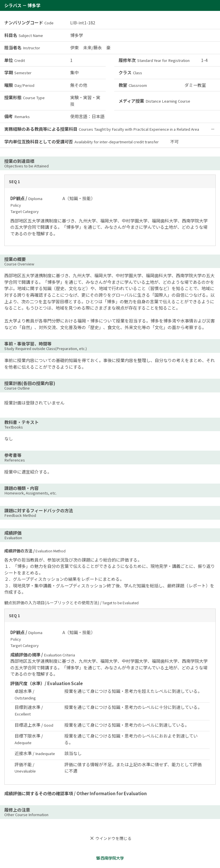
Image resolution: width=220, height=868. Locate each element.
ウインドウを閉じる (110, 838)
